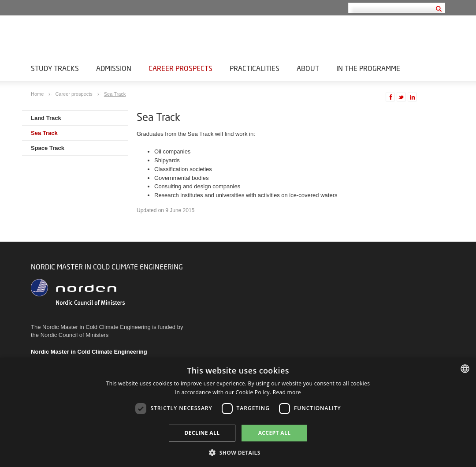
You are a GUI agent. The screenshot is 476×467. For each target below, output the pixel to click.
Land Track (46, 118)
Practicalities (255, 68)
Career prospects (180, 68)
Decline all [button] (202, 433)
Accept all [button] (275, 433)
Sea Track (115, 94)
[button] (238, 452)
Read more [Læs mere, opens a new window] (287, 392)
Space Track (48, 148)
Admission (114, 68)
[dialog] (238, 412)
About (308, 68)
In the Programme (368, 68)
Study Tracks (55, 68)
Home (38, 94)
